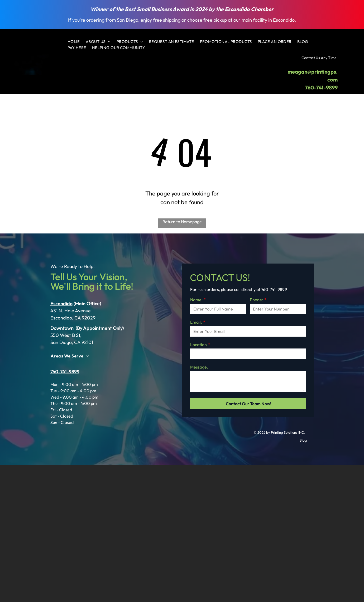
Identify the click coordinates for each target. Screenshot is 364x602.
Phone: (256, 300)
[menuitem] (74, 42)
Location (198, 345)
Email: (196, 322)
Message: (199, 367)
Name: (196, 300)
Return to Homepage (182, 222)
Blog (303, 440)
